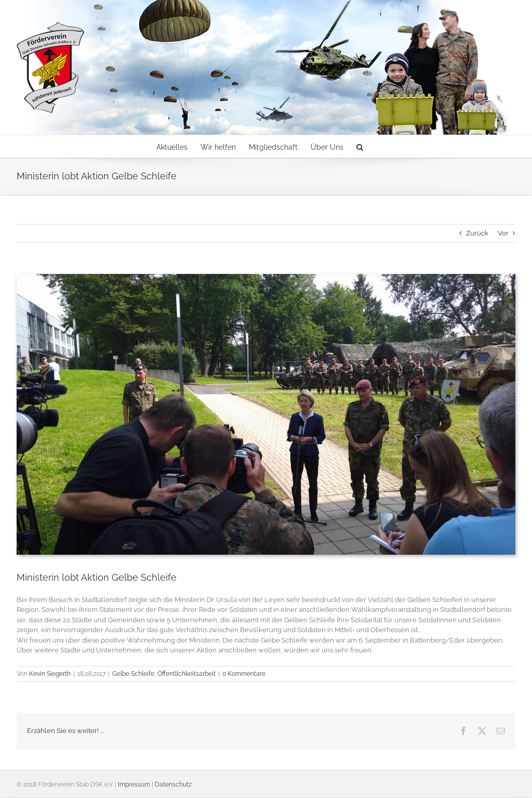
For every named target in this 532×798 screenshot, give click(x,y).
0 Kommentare (244, 674)
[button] (360, 146)
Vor (503, 233)
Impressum (134, 784)
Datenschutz (173, 784)
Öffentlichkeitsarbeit (187, 674)
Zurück (477, 233)
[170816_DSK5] (266, 414)
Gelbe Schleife (133, 674)
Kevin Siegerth (50, 674)
